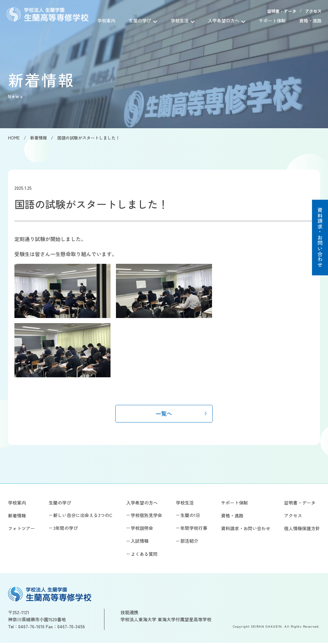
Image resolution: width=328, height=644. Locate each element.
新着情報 (17, 517)
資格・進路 (310, 21)
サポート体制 (275, 21)
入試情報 (140, 542)
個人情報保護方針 (302, 530)
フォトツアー (21, 530)
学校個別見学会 (146, 516)
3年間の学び (66, 529)
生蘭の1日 (190, 516)
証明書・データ (282, 11)
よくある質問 (144, 555)
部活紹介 (189, 542)
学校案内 (118, 21)
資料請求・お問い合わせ (320, 238)
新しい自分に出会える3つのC (83, 516)
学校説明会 (142, 529)
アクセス (313, 11)
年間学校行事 (194, 529)
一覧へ (164, 414)
